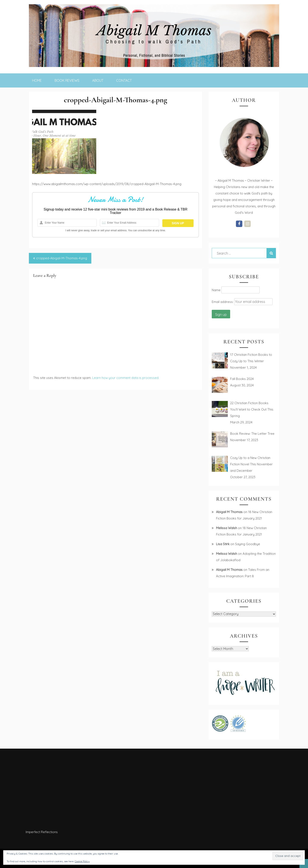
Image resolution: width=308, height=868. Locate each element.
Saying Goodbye (248, 544)
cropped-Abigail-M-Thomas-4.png (62, 258)
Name (216, 290)
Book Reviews (67, 80)
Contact (124, 80)
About (98, 80)
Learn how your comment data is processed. (126, 378)
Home (37, 80)
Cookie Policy (82, 861)
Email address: (223, 302)
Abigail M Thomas (229, 512)
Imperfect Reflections (42, 832)
